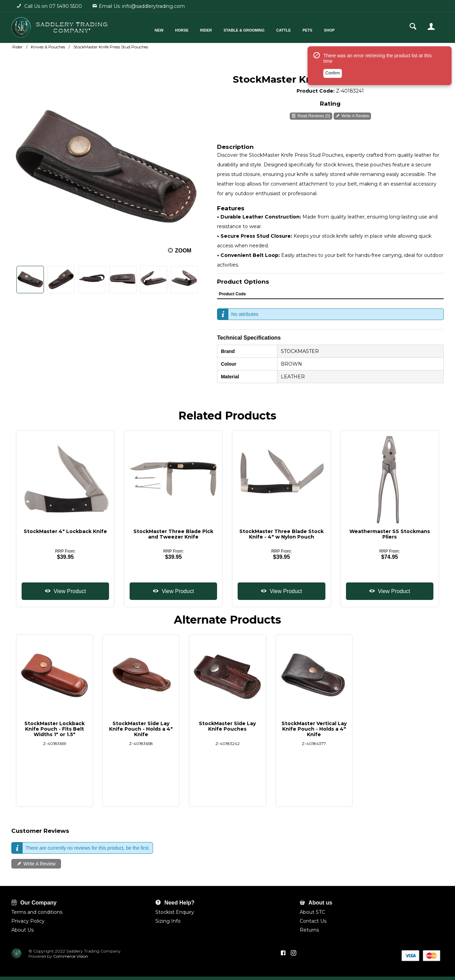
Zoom (183, 251)
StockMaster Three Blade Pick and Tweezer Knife (173, 534)
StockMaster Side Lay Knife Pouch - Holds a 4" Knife (141, 729)
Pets (307, 30)
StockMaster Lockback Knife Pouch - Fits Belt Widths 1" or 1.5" (55, 729)
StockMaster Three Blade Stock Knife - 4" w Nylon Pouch (282, 534)
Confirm (333, 73)
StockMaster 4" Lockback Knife (65, 531)
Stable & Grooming (244, 30)
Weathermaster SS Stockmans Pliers (390, 534)
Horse (182, 30)
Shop (329, 30)
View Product (69, 591)
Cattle (284, 30)
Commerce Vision (70, 956)
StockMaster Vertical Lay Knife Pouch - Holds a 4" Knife (314, 729)
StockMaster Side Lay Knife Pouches (227, 726)
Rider (206, 30)
